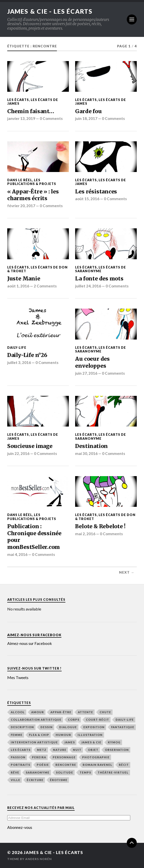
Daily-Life (17, 347)
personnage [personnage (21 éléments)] (64, 757)
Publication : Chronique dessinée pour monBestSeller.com (34, 537)
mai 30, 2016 (86, 453)
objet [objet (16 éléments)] (93, 750)
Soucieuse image (30, 446)
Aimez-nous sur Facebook (34, 635)
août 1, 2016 (18, 286)
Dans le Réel (20, 180)
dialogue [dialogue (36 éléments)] (68, 727)
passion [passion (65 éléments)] (18, 757)
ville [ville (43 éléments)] (15, 780)
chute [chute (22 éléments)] (105, 712)
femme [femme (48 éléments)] (17, 735)
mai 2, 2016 (85, 533)
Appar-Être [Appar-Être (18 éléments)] (61, 712)
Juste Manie (24, 279)
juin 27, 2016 (86, 373)
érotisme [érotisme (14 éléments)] (59, 780)
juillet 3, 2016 (19, 362)
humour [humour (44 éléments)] (63, 735)
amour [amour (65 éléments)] (38, 712)
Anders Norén (38, 859)
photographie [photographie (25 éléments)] (96, 757)
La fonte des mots (99, 279)
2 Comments (45, 286)
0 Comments (51, 118)
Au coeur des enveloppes (92, 362)
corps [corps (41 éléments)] (74, 720)
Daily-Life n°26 (27, 355)
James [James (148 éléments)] (70, 742)
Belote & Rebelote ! (100, 526)
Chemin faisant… (31, 111)
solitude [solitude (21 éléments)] (65, 772)
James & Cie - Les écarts (53, 11)
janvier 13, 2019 (21, 118)
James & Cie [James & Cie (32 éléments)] (91, 742)
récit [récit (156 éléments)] (124, 765)
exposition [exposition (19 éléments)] (94, 727)
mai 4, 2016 (17, 554)
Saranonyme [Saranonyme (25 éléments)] (38, 772)
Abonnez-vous (20, 827)
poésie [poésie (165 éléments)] (43, 765)
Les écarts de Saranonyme (101, 269)
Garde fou (88, 111)
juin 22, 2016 (18, 453)
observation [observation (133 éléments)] (117, 750)
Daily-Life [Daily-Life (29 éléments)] (125, 720)
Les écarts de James (33, 102)
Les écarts (18, 100)
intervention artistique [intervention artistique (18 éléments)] (34, 742)
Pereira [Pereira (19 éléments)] (39, 757)
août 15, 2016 (87, 199)
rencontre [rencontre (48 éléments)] (66, 765)
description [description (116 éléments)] (22, 727)
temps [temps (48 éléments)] (85, 772)
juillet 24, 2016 (88, 286)
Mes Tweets (18, 677)
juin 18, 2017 (86, 118)
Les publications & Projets (32, 182)
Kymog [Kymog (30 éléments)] (114, 742)
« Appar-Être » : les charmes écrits (33, 195)
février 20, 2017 (21, 206)
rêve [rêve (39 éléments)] (15, 772)
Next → (127, 572)
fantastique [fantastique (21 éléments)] (123, 727)
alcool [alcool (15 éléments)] (18, 712)
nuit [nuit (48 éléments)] (77, 750)
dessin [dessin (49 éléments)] (47, 727)
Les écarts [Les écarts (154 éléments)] (21, 750)
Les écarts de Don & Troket (37, 269)
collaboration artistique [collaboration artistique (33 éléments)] (36, 720)
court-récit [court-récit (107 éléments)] (97, 720)
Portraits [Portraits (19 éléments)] (20, 765)
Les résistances (96, 191)
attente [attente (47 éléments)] (85, 712)
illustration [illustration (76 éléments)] (90, 735)
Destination (91, 446)
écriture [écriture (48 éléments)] (35, 780)
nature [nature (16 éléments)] (60, 750)
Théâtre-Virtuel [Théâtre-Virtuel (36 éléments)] (113, 772)
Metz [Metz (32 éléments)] (42, 750)
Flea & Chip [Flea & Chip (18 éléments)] (39, 735)
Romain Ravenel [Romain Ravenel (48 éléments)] (97, 765)
